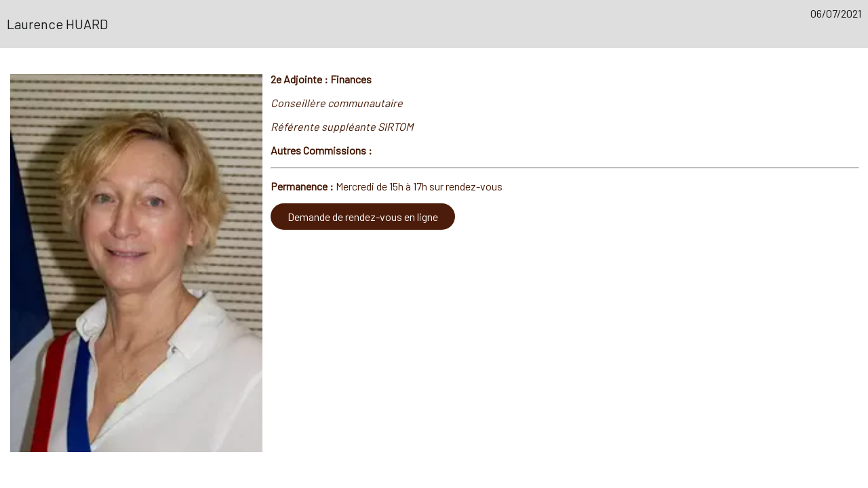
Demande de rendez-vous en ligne (363, 217)
